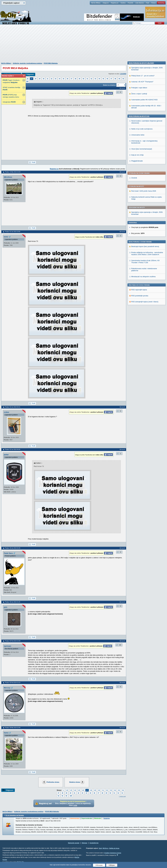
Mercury (7, 688)
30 (44, 79)
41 (87, 79)
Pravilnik (130, 3)
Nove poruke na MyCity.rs (139, 292)
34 (59, 79)
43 (95, 79)
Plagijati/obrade (137, 337)
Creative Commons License (113, 853)
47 (111, 79)
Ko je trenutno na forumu (15, 815)
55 (62, 796)
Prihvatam (99, 865)
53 (122, 793)
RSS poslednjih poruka (140, 224)
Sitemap (85, 843)
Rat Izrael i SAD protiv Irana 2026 (144, 120)
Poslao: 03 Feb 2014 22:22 (13, 683)
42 (91, 79)
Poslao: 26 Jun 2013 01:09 (13, 548)
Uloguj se (106, 3)
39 (79, 79)
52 (118, 793)
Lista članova (139, 3)
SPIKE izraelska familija (11, 89)
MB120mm (8, 177)
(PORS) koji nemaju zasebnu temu (11, 96)
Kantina (123, 3)
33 (55, 79)
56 (66, 796)
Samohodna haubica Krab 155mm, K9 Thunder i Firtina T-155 (145, 190)
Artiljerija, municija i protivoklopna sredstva (27, 63)
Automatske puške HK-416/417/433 (144, 276)
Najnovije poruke (74, 843)
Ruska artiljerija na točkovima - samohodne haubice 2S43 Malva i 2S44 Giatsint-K (147, 182)
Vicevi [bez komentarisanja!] (142, 325)
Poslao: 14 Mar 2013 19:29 (13, 172)
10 (120, 645)
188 (27, 81)
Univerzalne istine (138, 311)
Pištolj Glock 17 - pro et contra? (143, 252)
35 (63, 79)
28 (36, 79)
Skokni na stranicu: (109, 85)
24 (75, 790)
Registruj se (115, 3)
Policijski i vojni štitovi (139, 264)
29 (40, 79)
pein (6, 607)
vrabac (7, 412)
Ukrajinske (9, 102)
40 (83, 79)
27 (32, 79)
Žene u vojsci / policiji (139, 270)
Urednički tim (94, 843)
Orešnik (134, 107)
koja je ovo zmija (137, 331)
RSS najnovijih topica (139, 218)
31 (47, 79)
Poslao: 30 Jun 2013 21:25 (13, 602)
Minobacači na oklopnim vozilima (143, 205)
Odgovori (30, 74)
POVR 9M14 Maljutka (51, 63)
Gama (6, 733)
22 (67, 790)
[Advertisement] (84, 45)
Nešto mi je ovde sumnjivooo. (142, 305)
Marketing (161, 3)
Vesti (100, 848)
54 (58, 796)
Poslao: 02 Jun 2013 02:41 (13, 407)
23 (71, 790)
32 (52, 79)
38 (75, 79)
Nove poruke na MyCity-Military (141, 239)
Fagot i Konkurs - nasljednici (12, 81)
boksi (6, 237)
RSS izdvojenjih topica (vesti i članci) (145, 230)
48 (115, 79)
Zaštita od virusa (114, 848)
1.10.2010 (123, 74)
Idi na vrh (123, 797)
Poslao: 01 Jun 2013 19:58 (13, 232)
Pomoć (153, 3)
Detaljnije (107, 818)
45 (103, 79)
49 (119, 79)
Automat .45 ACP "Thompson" (142, 258)
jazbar (6, 455)
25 (79, 790)
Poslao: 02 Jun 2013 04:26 (13, 449)
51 (114, 793)
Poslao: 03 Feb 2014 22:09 (13, 641)
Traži (147, 3)
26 (28, 79)
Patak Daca (8, 553)
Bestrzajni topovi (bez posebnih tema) (145, 175)
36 (67, 79)
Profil (33, 162)
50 (123, 79)
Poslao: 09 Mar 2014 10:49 (13, 728)
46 (107, 79)
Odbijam (112, 865)
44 (99, 79)
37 (71, 79)
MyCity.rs (105, 848)
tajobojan (8, 646)
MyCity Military (96, 3)
